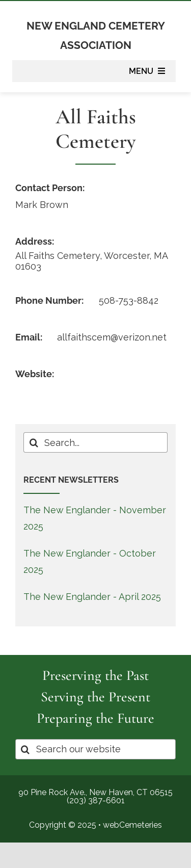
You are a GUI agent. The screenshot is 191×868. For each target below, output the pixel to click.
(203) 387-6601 (96, 800)
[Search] (34, 442)
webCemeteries (132, 825)
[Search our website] (95, 749)
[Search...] (95, 442)
